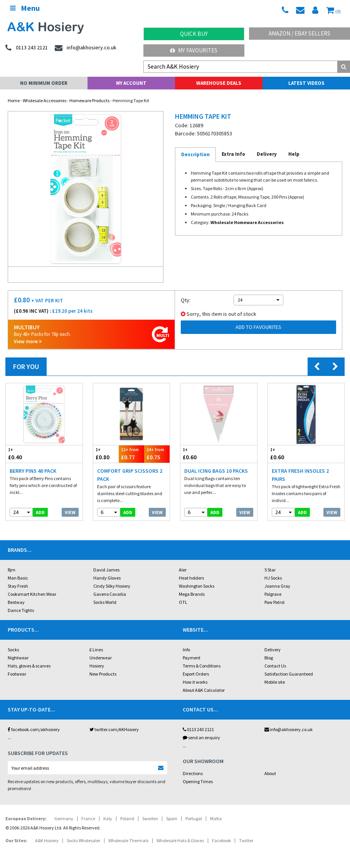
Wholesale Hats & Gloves (180, 840)
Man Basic (18, 578)
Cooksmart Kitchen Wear (32, 594)
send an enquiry (201, 737)
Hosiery (97, 666)
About (270, 773)
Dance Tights (21, 610)
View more (28, 341)
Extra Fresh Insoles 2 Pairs (300, 475)
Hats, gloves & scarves (29, 666)
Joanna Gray (277, 586)
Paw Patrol (274, 602)
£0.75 (157, 454)
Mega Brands (192, 594)
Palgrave (273, 594)
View (70, 512)
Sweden (150, 818)
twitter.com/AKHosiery (114, 729)
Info (186, 650)
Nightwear (18, 658)
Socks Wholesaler (83, 840)
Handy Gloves (107, 578)
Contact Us (275, 666)
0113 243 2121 (198, 729)
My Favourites (194, 50)
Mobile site (275, 682)
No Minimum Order (44, 83)
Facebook (221, 840)
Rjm (12, 570)
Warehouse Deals (219, 83)
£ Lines (96, 650)
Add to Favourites (258, 327)
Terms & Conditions (202, 666)
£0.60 (199, 454)
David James (106, 570)
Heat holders (191, 578)
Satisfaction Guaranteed (289, 674)
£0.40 (25, 454)
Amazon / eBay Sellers (300, 33)
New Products (103, 674)
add (40, 512)
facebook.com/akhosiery (34, 729)
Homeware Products (89, 100)
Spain (172, 818)
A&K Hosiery (47, 840)
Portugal (194, 818)
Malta (216, 818)
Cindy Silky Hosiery (112, 586)
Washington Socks (197, 586)
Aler (183, 570)
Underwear (101, 658)
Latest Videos (306, 83)
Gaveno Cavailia (110, 594)
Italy (108, 818)
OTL (183, 602)
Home (14, 100)
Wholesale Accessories (45, 100)
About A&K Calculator (204, 690)
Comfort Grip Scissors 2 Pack (130, 475)
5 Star (270, 570)
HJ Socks (273, 578)
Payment (192, 658)
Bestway (16, 602)
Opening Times (198, 781)
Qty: (186, 300)
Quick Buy (194, 34)
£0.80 (106, 454)
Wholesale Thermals (128, 840)
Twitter (246, 840)
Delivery (273, 650)
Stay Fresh (18, 586)
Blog (269, 658)
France (88, 818)
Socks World (105, 602)
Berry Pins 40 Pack (33, 471)
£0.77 (131, 454)
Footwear (17, 674)
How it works (195, 682)
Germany (64, 818)
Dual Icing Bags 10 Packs (216, 471)
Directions (193, 773)
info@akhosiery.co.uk (289, 729)
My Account (131, 83)
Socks (13, 650)
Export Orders (196, 674)
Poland (127, 818)
